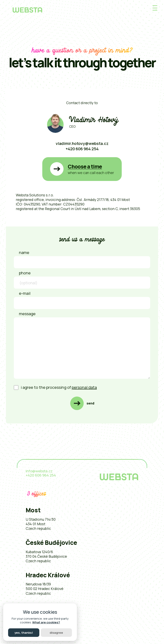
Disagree (56, 633)
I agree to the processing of (55, 387)
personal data (84, 387)
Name (24, 253)
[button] (82, 169)
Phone (25, 273)
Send (90, 403)
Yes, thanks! (24, 633)
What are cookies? (46, 622)
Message (27, 314)
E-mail (25, 293)
